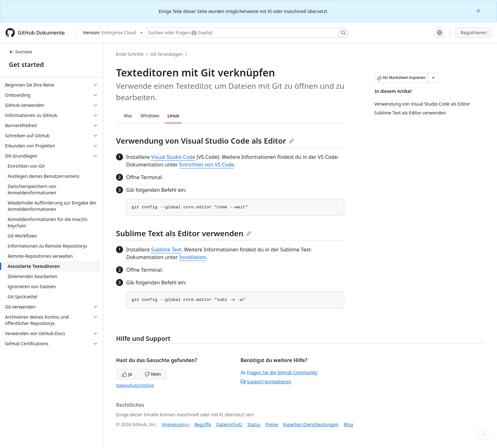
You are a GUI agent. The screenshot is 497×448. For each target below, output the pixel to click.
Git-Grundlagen (167, 54)
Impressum (174, 424)
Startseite (21, 52)
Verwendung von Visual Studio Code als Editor (205, 141)
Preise (272, 424)
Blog (349, 424)
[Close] (479, 10)
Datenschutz (229, 424)
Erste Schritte (130, 54)
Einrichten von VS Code (207, 165)
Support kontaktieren (266, 382)
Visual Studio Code (173, 157)
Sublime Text (166, 250)
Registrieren (474, 32)
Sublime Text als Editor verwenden (184, 233)
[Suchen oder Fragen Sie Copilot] (247, 33)
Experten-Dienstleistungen (311, 424)
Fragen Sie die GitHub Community (279, 372)
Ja (127, 374)
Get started (26, 65)
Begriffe (203, 424)
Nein (153, 374)
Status (254, 424)
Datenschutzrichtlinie (135, 385)
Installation (192, 257)
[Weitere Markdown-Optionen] (433, 78)
